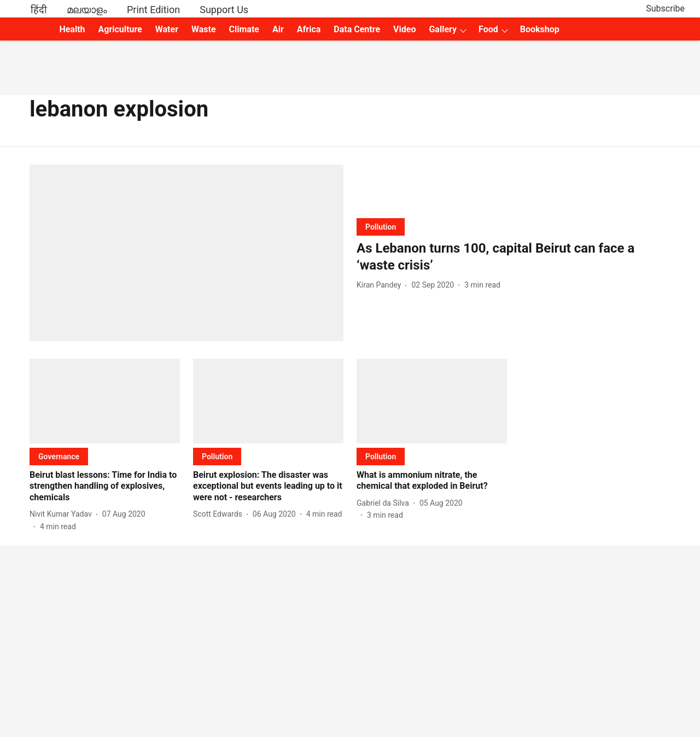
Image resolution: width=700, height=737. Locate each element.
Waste (204, 29)
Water (167, 29)
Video (404, 29)
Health (72, 29)
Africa (309, 29)
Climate (244, 29)
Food (488, 29)
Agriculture (120, 29)
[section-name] (381, 227)
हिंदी (39, 10)
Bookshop (540, 29)
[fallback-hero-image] (186, 253)
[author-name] (381, 285)
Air (278, 29)
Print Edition (153, 10)
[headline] (514, 257)
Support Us (224, 10)
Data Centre (357, 29)
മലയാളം (87, 10)
